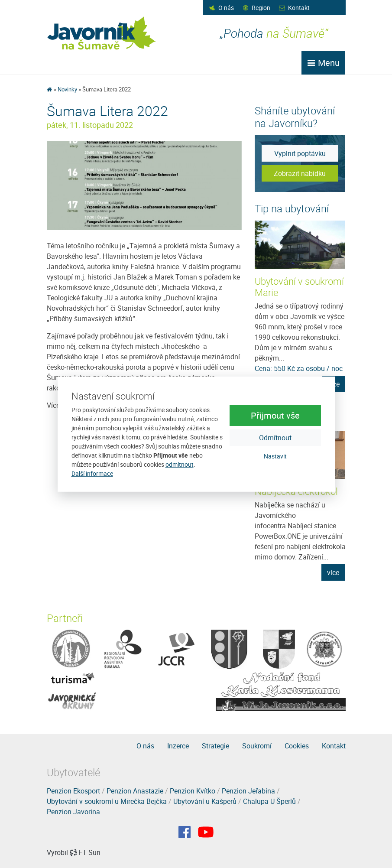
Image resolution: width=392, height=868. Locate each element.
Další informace (92, 473)
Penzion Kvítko (193, 791)
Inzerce (178, 746)
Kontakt (299, 8)
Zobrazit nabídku (300, 173)
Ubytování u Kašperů (205, 801)
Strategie (215, 746)
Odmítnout (275, 438)
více (333, 572)
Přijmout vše (275, 415)
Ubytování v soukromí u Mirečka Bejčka (107, 801)
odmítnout (180, 464)
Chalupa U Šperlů (269, 801)
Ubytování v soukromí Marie (299, 287)
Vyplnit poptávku (300, 153)
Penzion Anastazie (135, 791)
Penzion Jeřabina (248, 791)
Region (261, 8)
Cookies (297, 746)
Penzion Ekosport (73, 791)
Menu (323, 63)
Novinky (67, 89)
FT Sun (85, 852)
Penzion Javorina (73, 812)
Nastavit (275, 456)
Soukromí (257, 746)
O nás (226, 8)
